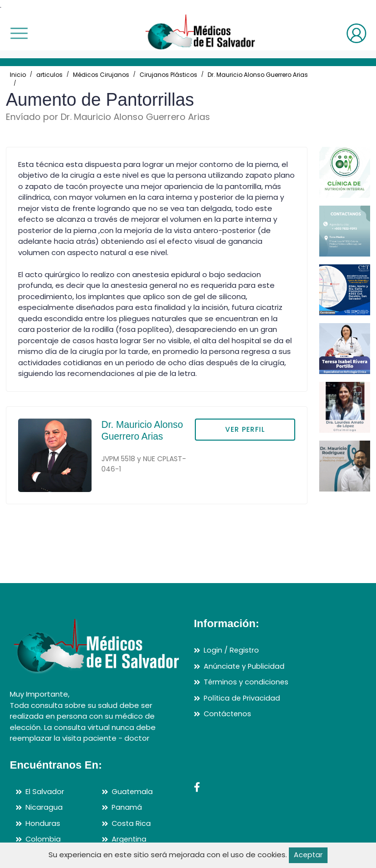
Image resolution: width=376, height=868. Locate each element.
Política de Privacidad (243, 698)
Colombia (43, 839)
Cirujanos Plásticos (168, 75)
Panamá (127, 807)
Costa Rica (132, 823)
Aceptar (308, 855)
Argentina (129, 839)
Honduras (43, 823)
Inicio (18, 75)
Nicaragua (44, 807)
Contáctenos (228, 714)
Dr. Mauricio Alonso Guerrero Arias (258, 75)
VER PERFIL (245, 429)
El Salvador (45, 791)
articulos (49, 75)
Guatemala (133, 791)
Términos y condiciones (247, 682)
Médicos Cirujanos (101, 75)
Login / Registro (232, 650)
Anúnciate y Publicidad (245, 666)
